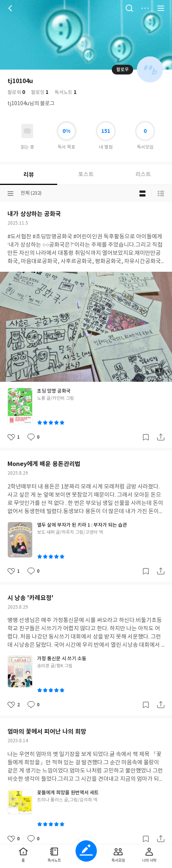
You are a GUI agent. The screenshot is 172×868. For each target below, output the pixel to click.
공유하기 (161, 437)
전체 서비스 (161, 8)
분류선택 (10, 194)
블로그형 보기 (142, 194)
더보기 (145, 8)
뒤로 (11, 8)
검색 (129, 8)
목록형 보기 (161, 194)
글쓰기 (86, 851)
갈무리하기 (146, 437)
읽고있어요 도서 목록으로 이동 (27, 131)
